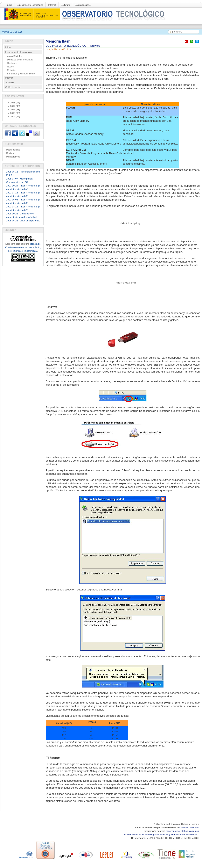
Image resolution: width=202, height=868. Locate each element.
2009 (11, 117)
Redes (11, 67)
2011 (11, 110)
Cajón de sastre (83, 5)
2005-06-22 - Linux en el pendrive (23, 221)
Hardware (95, 46)
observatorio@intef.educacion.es (182, 831)
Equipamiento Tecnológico (30, 5)
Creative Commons (189, 827)
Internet (52, 5)
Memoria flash (58, 41)
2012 (11, 106)
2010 (11, 113)
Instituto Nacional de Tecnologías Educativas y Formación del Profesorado (161, 834)
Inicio (9, 5)
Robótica (12, 70)
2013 (11, 103)
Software (65, 5)
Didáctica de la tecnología (20, 60)
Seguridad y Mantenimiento (21, 74)
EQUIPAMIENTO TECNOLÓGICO (67, 46)
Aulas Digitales (15, 56)
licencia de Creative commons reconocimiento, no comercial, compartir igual (23, 247)
